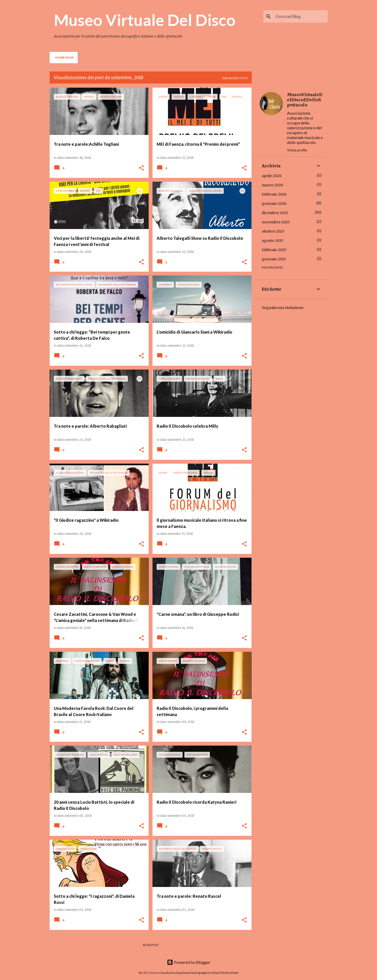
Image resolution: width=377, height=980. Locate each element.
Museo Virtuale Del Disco (145, 20)
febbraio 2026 (274, 194)
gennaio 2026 (274, 204)
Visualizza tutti (235, 78)
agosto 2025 (273, 241)
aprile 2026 (272, 176)
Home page (64, 57)
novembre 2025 (276, 222)
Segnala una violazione (283, 308)
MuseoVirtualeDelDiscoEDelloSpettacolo (305, 100)
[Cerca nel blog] (301, 16)
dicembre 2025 (275, 213)
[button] (141, 168)
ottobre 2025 (273, 231)
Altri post (151, 945)
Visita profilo (297, 150)
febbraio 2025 (274, 250)
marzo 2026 (272, 185)
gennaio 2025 (274, 259)
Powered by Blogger (189, 962)
